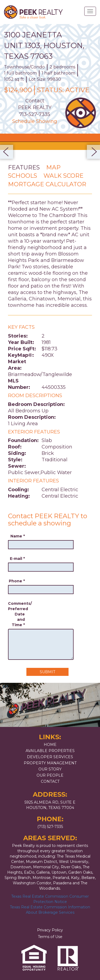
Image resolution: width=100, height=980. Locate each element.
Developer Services (50, 757)
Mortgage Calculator (47, 184)
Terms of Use (50, 937)
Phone (17, 581)
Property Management (50, 763)
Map (53, 167)
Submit (47, 672)
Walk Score (63, 176)
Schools (23, 176)
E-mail (17, 559)
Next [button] (92, 152)
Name (18, 536)
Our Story (50, 769)
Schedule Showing (35, 121)
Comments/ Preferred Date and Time (16, 614)
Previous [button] (8, 152)
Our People (50, 775)
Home (50, 745)
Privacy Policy (50, 930)
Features (24, 167)
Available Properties (50, 751)
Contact (50, 781)
